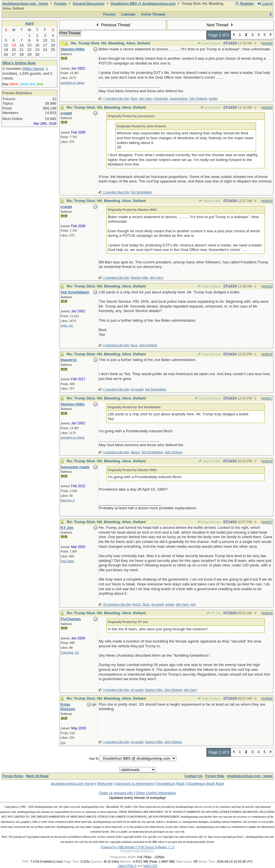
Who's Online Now (19, 63)
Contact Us (193, 776)
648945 (267, 613)
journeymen (210, 108)
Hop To (94, 759)
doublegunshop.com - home (25, 4)
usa (63, 742)
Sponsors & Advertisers (135, 784)
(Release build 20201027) (137, 850)
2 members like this (116, 278)
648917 (267, 398)
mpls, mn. (67, 325)
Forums (60, 4)
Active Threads (153, 14)
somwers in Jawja (72, 83)
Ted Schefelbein (208, 398)
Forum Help (215, 776)
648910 (267, 201)
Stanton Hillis (210, 201)
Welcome (105, 784)
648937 (267, 522)
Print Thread (70, 33)
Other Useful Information (156, 793)
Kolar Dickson (209, 43)
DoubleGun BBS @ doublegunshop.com (143, 4)
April (29, 23)
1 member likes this (116, 192)
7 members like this (116, 98)
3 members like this (116, 452)
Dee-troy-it (68, 500)
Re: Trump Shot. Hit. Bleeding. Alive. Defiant (110, 43)
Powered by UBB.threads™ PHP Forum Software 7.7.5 (137, 847)
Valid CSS (150, 866)
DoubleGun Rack (171, 784)
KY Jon (214, 613)
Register (244, 4)
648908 (267, 43)
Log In (265, 4)
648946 (267, 699)
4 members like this (116, 690)
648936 (267, 461)
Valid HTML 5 (127, 866)
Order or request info (116, 793)
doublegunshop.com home (72, 784)
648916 (267, 354)
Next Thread (220, 25)
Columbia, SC (70, 652)
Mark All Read (37, 776)
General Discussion (89, 4)
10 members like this (117, 604)
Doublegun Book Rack (206, 784)
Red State (67, 561)
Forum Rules (13, 776)
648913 (267, 286)
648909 (267, 108)
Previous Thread (113, 25)
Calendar (128, 14)
